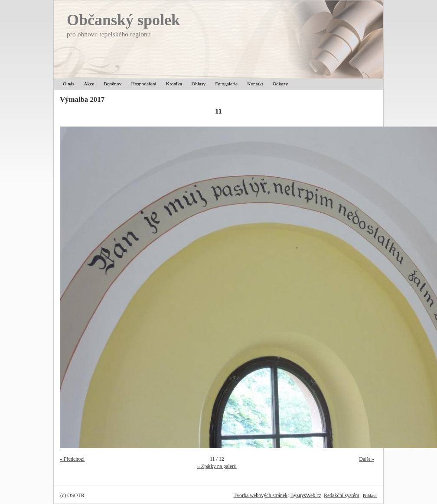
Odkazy (280, 84)
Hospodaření (143, 84)
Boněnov (113, 84)
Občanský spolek (123, 20)
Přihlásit (370, 496)
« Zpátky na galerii (217, 466)
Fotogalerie (226, 84)
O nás (68, 84)
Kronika (174, 84)
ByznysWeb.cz (306, 495)
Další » (366, 459)
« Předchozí (72, 459)
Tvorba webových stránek (261, 495)
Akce (89, 84)
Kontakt (255, 84)
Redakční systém (342, 495)
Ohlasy (199, 84)
